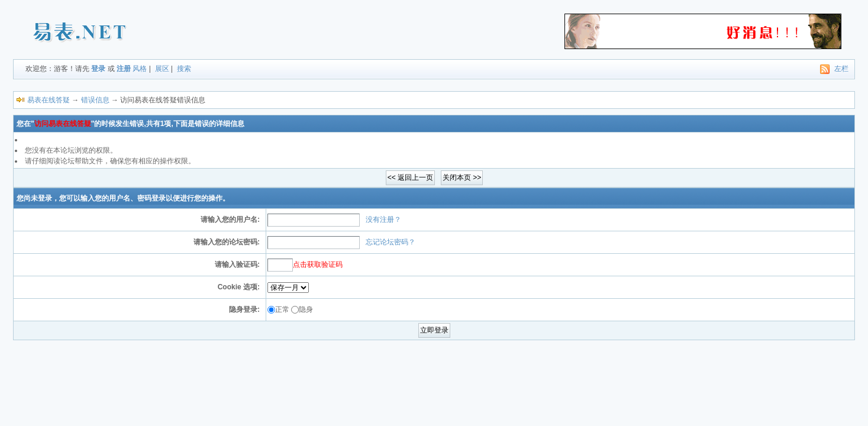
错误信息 (95, 100)
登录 (98, 69)
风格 (140, 69)
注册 (124, 69)
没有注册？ (383, 220)
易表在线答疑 (49, 100)
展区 (162, 69)
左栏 (841, 69)
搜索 (184, 69)
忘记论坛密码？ (391, 242)
